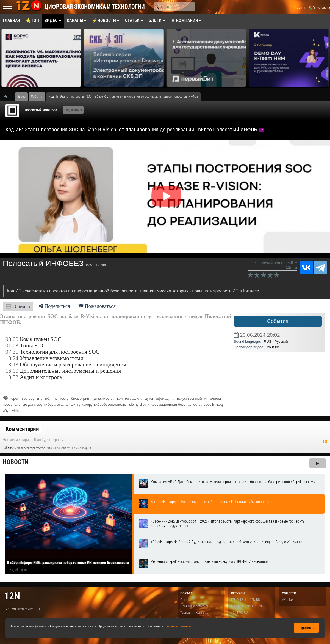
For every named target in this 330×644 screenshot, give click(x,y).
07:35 (12, 352)
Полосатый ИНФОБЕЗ (41, 110)
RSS (325, 442)
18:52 (12, 377)
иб (47, 398)
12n (12, 596)
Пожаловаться (97, 306)
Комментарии (22, 429)
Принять (306, 628)
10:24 (12, 358)
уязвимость (103, 398)
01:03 (12, 346)
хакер (86, 405)
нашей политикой (178, 626)
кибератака (53, 405)
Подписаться (73, 110)
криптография (129, 398)
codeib (209, 405)
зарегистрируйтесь (34, 448)
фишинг (72, 405)
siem (133, 405)
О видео (18, 306)
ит (39, 398)
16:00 (12, 371)
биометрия (80, 398)
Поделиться (54, 306)
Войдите (8, 448)
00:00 (12, 339)
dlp (142, 405)
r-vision (15, 411)
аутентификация (159, 398)
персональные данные (22, 405)
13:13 (12, 365)
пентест (60, 398)
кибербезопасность (110, 405)
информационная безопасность (174, 405)
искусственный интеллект (199, 398)
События (278, 321)
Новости (16, 462)
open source (22, 398)
